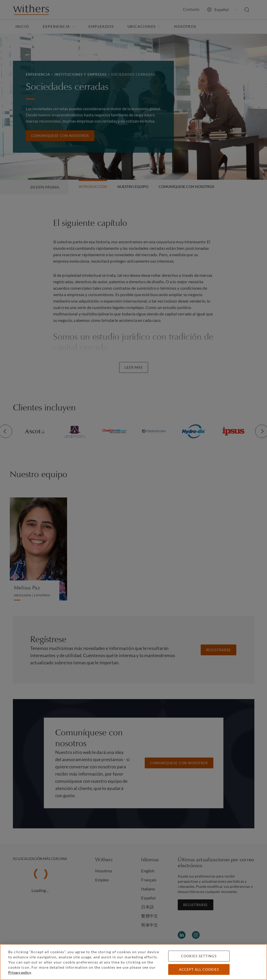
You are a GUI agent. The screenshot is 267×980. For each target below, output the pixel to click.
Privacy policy (20, 972)
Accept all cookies (199, 969)
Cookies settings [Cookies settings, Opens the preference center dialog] (199, 956)
